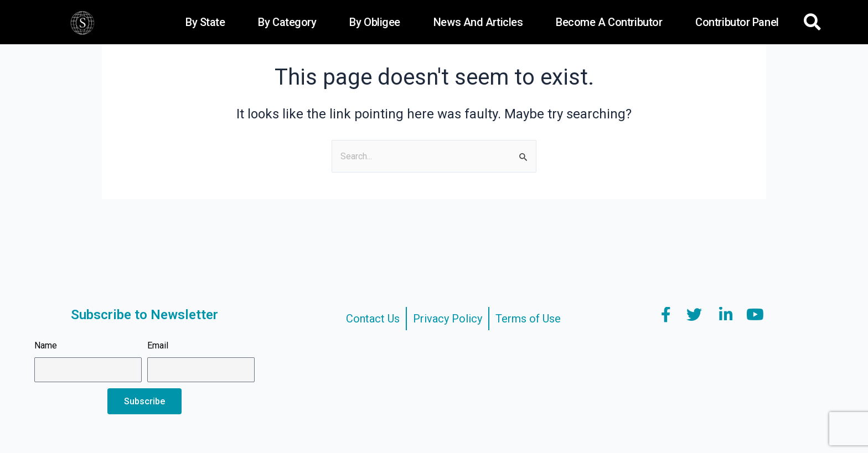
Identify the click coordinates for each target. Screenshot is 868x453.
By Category (287, 22)
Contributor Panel (737, 22)
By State (205, 22)
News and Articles (478, 22)
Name (46, 345)
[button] (812, 22)
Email (158, 345)
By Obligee (375, 22)
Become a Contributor (609, 22)
